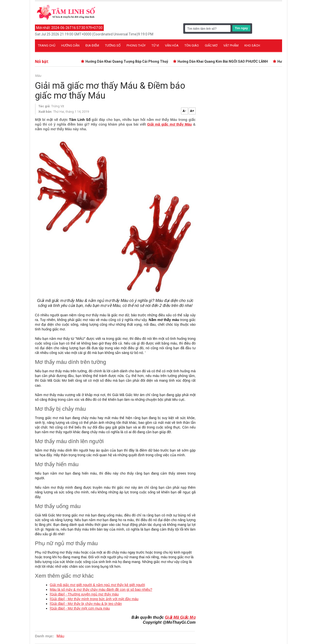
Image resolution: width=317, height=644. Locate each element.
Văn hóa (172, 45)
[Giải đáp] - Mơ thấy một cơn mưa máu (80, 608)
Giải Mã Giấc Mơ (180, 617)
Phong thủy (136, 45)
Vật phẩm (231, 45)
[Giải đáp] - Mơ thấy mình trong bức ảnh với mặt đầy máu (94, 599)
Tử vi (155, 45)
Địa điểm (92, 45)
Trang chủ (47, 45)
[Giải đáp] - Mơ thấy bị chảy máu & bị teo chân (86, 604)
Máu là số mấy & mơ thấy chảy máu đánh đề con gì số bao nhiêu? (101, 590)
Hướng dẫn (70, 45)
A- (184, 111)
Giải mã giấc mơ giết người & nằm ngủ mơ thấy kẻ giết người (97, 585)
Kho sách (252, 45)
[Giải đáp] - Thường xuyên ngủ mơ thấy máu (84, 594)
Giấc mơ (211, 45)
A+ (192, 111)
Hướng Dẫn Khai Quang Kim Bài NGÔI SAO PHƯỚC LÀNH (224, 61)
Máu (38, 76)
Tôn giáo (192, 45)
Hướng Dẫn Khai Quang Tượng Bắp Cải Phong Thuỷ (128, 61)
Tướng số (113, 45)
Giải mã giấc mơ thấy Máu (169, 124)
